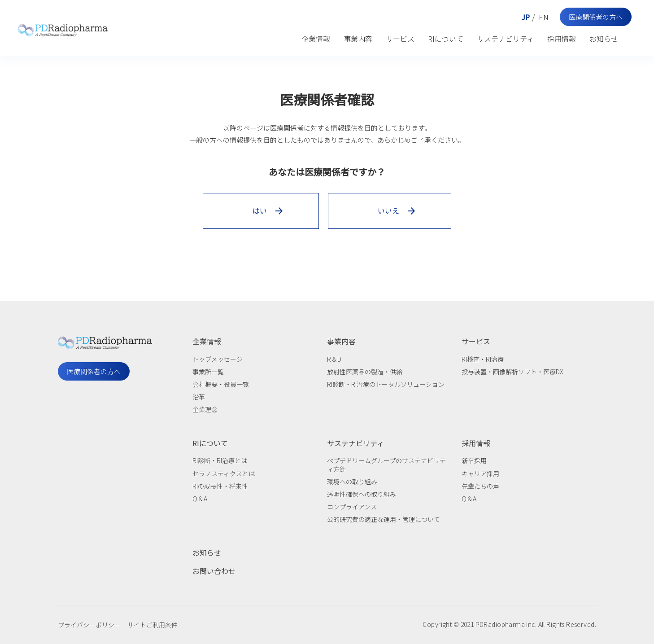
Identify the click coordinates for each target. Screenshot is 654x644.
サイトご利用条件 (153, 625)
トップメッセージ (218, 359)
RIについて (446, 39)
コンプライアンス (352, 507)
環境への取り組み (352, 482)
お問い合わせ (214, 571)
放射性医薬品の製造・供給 (365, 372)
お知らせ (604, 39)
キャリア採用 (480, 473)
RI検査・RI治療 (483, 359)
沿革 (199, 397)
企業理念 (205, 409)
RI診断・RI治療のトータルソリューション (386, 384)
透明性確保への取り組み (362, 494)
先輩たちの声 (480, 486)
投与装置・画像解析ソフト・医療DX (512, 372)
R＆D (334, 359)
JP (525, 17)
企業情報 (316, 39)
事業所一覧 (208, 372)
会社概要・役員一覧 (221, 384)
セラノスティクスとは (224, 473)
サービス (400, 39)
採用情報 (562, 39)
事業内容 (358, 39)
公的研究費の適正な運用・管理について (384, 519)
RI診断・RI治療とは (220, 460)
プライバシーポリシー (89, 625)
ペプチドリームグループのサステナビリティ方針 (386, 464)
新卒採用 (474, 460)
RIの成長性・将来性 (220, 486)
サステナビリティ (505, 39)
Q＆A (200, 499)
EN (544, 17)
